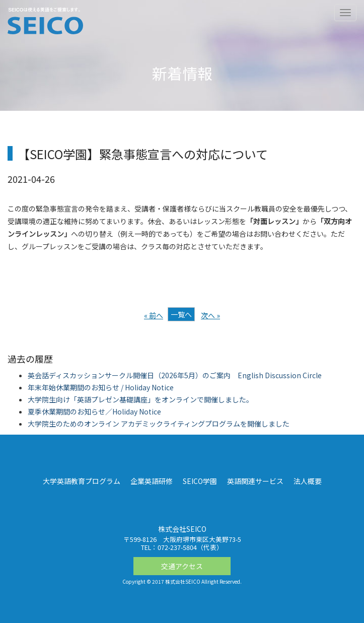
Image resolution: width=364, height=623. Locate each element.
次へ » (210, 315)
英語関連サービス (255, 481)
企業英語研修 (152, 481)
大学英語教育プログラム (82, 481)
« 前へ (154, 315)
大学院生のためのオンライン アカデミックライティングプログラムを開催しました (159, 424)
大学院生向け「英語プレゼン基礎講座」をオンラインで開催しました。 (140, 399)
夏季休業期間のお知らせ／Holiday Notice (94, 411)
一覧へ (181, 314)
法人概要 (308, 481)
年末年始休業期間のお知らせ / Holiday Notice (101, 387)
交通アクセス (182, 566)
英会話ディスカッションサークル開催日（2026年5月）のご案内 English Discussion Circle (175, 375)
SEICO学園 (200, 481)
